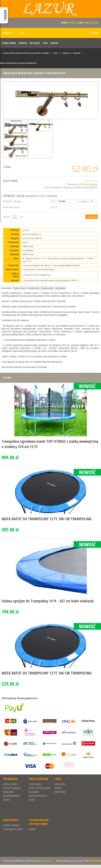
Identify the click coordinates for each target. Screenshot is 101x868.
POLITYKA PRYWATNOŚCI (38, 796)
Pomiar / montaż (20, 288)
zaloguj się (73, 23)
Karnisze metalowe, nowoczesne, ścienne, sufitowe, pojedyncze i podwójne (26, 53)
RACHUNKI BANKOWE (11, 796)
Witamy (32, 829)
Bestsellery (35, 43)
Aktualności (60, 784)
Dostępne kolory (34, 288)
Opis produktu (6, 288)
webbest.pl (46, 861)
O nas (45, 43)
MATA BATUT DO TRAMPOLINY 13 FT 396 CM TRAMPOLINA (47, 519)
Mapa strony (60, 792)
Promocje (23, 43)
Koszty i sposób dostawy (40, 788)
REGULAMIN (34, 792)
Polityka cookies (10, 784)
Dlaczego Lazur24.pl (12, 788)
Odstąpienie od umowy (13, 829)
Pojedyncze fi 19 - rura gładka (71, 53)
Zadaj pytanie (60, 288)
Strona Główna (9, 43)
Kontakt (54, 43)
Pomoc (32, 800)
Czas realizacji (35, 784)
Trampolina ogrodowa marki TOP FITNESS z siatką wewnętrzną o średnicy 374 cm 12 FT (50, 444)
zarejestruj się (90, 23)
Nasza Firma (8, 792)
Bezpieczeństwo (47, 288)
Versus (56, 53)
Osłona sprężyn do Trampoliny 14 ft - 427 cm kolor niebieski (48, 601)
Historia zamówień (11, 825)
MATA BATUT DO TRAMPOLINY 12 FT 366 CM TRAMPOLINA (47, 673)
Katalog (58, 788)
